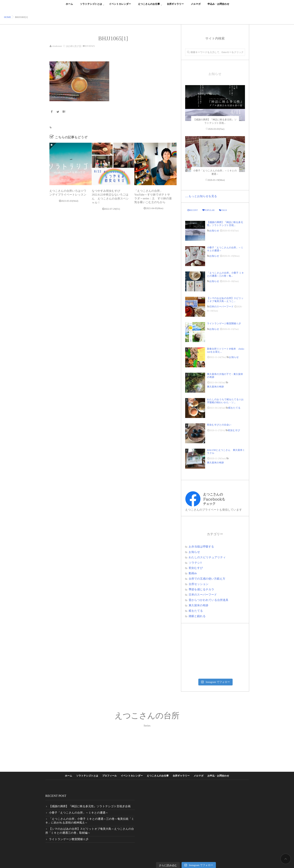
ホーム (69, 6)
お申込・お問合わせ (218, 776)
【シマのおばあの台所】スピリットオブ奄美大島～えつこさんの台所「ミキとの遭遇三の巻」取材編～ (90, 831)
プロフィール (110, 776)
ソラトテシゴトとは (91, 6)
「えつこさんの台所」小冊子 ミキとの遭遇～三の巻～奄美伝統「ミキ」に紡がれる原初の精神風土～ (90, 821)
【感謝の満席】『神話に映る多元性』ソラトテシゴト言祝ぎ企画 (90, 807)
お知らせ (214, 231)
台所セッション (199, 584)
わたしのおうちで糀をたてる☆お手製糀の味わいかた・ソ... (225, 401)
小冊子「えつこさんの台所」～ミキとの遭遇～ (225, 249)
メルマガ (196, 6)
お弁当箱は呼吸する (201, 547)
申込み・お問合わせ (218, 6)
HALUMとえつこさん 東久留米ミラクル (226, 451)
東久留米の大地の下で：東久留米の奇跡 (225, 376)
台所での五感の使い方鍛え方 (207, 579)
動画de (193, 574)
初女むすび (234, 430)
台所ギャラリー (175, 6)
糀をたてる (234, 408)
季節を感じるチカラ (202, 590)
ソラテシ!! (195, 563)
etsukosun (57, 46)
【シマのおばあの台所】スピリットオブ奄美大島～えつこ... (225, 300)
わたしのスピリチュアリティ (207, 558)
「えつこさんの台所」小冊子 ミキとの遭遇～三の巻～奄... (226, 274)
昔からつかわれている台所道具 (209, 600)
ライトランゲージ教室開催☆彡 (224, 323)
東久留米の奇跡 (215, 387)
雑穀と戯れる (197, 616)
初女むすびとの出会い (220, 425)
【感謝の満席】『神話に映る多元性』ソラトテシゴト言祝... (225, 224)
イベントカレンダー (120, 6)
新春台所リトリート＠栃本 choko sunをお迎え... (226, 350)
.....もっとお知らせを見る (201, 196)
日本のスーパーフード (222, 307)
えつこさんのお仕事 (149, 6)
